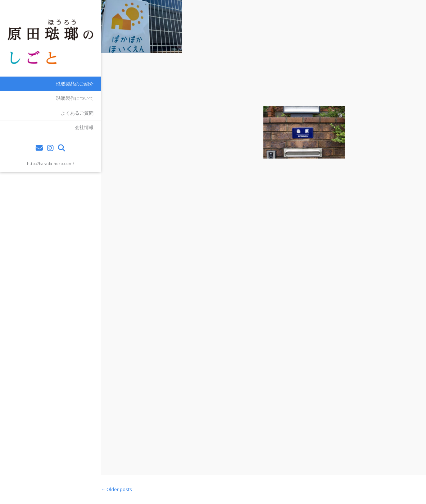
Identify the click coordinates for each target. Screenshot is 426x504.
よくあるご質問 (77, 113)
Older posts (116, 489)
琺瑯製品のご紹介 (75, 84)
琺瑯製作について (75, 98)
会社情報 (84, 127)
